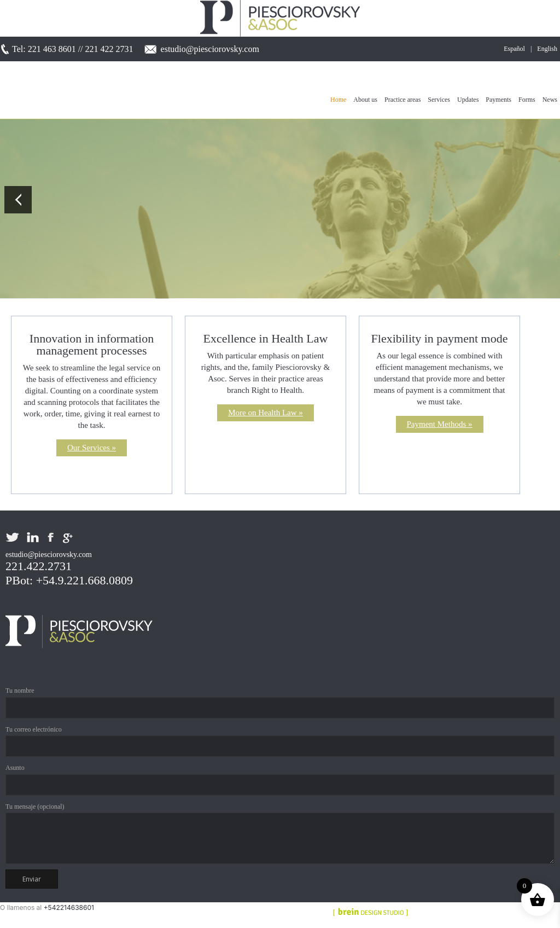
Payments (498, 100)
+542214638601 (69, 907)
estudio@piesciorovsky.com (210, 49)
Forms (527, 100)
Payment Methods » (440, 424)
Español (514, 49)
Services (439, 100)
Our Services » (92, 448)
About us (365, 100)
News (550, 100)
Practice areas (402, 100)
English (547, 49)
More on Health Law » (266, 413)
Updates (468, 100)
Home (338, 100)
